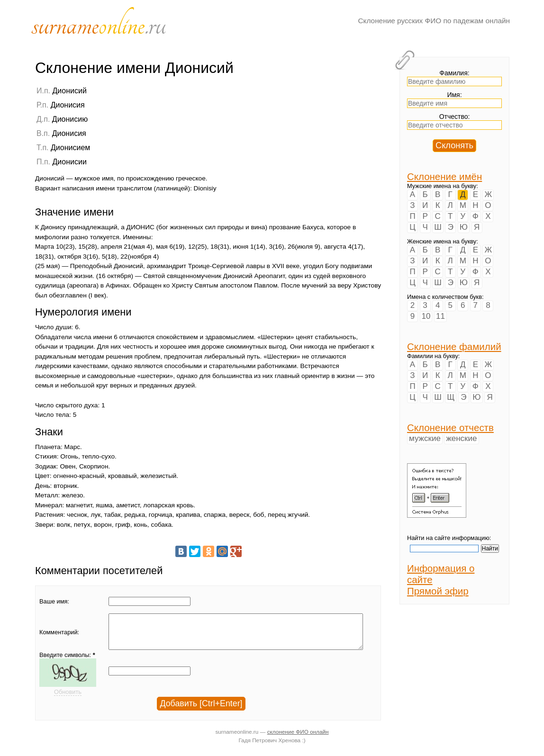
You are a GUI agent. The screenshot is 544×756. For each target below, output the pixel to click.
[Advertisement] (322, 145)
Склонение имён (444, 176)
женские (461, 438)
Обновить (68, 699)
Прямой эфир (438, 591)
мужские (425, 438)
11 (440, 316)
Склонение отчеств (450, 427)
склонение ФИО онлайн (298, 739)
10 (426, 316)
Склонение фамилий (454, 346)
